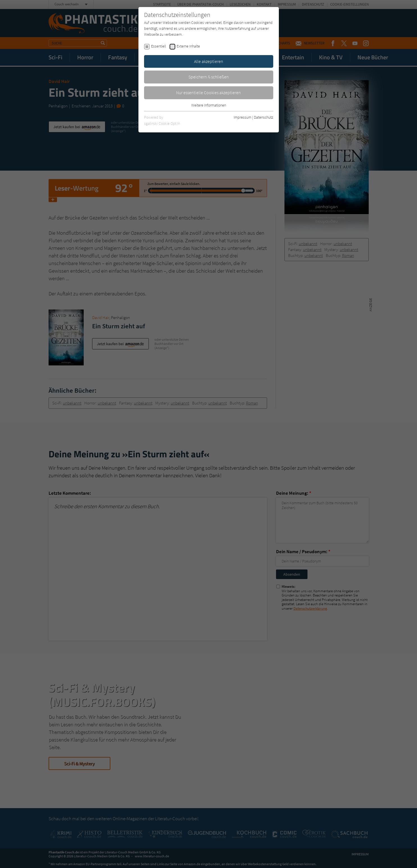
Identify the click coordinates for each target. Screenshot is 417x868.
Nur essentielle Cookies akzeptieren (208, 92)
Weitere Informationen (209, 105)
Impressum (242, 117)
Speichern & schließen (209, 77)
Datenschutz (264, 117)
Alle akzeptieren (209, 61)
